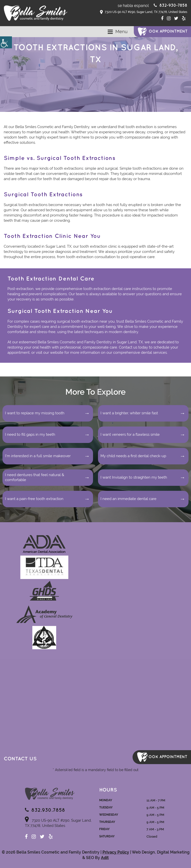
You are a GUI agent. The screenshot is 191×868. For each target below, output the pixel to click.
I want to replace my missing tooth (35, 413)
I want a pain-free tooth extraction (34, 499)
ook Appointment (168, 32)
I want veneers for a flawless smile (130, 434)
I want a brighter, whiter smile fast (129, 413)
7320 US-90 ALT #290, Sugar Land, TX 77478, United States (144, 12)
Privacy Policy (116, 852)
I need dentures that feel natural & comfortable (35, 477)
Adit (105, 858)
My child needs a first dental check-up (133, 456)
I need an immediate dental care (128, 499)
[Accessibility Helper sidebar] (6, 42)
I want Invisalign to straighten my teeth (134, 477)
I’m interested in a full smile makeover (38, 456)
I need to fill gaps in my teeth (30, 434)
